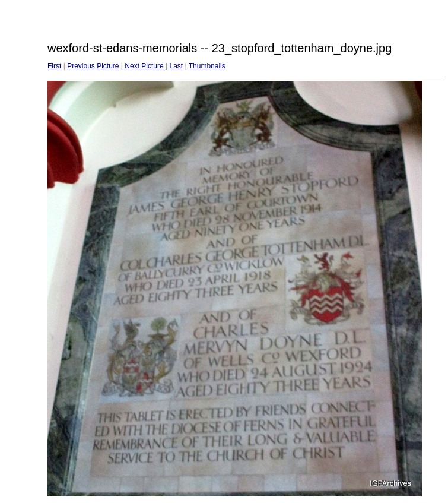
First (54, 66)
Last (176, 66)
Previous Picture (93, 66)
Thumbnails (207, 66)
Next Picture (144, 66)
